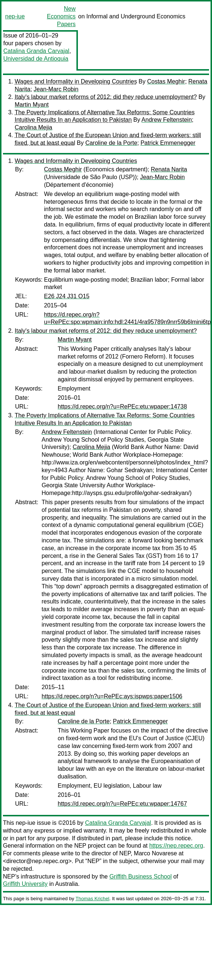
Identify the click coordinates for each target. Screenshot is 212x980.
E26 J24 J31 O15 (67, 296)
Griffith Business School (141, 876)
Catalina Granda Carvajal (36, 51)
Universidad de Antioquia (36, 59)
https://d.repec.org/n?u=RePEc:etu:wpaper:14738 (122, 407)
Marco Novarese (155, 853)
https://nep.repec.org (176, 846)
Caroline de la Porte (111, 143)
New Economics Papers (61, 16)
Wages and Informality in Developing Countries (76, 81)
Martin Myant (32, 105)
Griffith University (25, 884)
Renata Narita (169, 169)
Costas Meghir (166, 81)
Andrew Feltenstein (167, 120)
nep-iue (15, 16)
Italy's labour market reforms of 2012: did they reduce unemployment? (106, 97)
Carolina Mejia (33, 127)
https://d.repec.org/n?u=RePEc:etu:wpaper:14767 (122, 804)
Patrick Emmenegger (168, 143)
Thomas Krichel (92, 899)
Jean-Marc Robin (56, 89)
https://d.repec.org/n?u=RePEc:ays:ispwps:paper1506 (112, 696)
